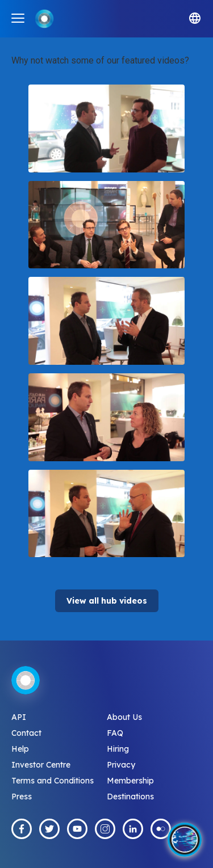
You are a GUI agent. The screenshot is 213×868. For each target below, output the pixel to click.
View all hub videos (107, 601)
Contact (26, 733)
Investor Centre (41, 765)
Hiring (118, 749)
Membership (130, 781)
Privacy (121, 765)
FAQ (115, 733)
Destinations (130, 797)
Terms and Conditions (53, 781)
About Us (124, 717)
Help (20, 749)
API (19, 717)
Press (22, 797)
